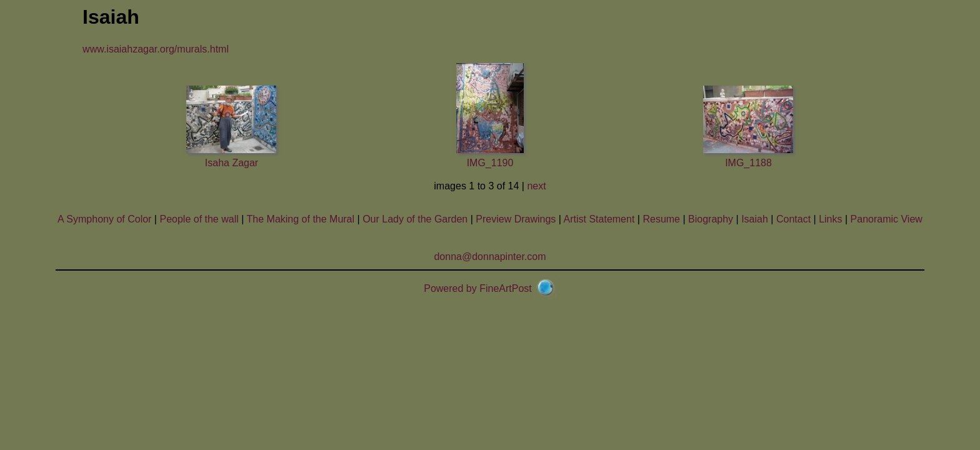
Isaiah (755, 219)
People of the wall (199, 219)
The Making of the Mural (301, 219)
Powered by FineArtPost (478, 288)
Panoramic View (887, 219)
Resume (661, 219)
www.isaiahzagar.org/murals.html (156, 49)
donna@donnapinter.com (490, 257)
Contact (793, 219)
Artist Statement (599, 219)
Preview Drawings (516, 219)
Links (830, 219)
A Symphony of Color (104, 219)
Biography (711, 219)
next (536, 186)
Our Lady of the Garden (415, 219)
